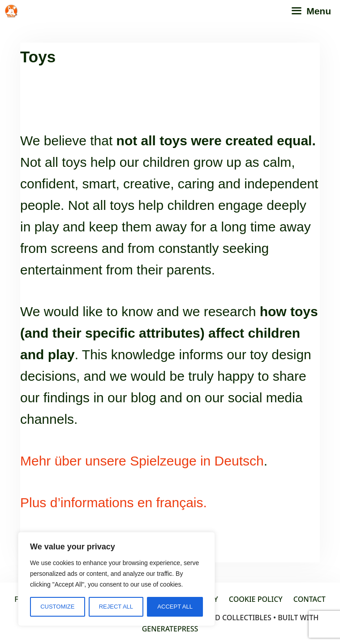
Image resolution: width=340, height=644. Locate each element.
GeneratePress (170, 629)
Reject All (116, 607)
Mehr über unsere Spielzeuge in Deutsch (142, 461)
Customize (57, 607)
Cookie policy (256, 599)
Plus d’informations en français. (114, 503)
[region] (116, 579)
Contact (310, 599)
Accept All (175, 607)
